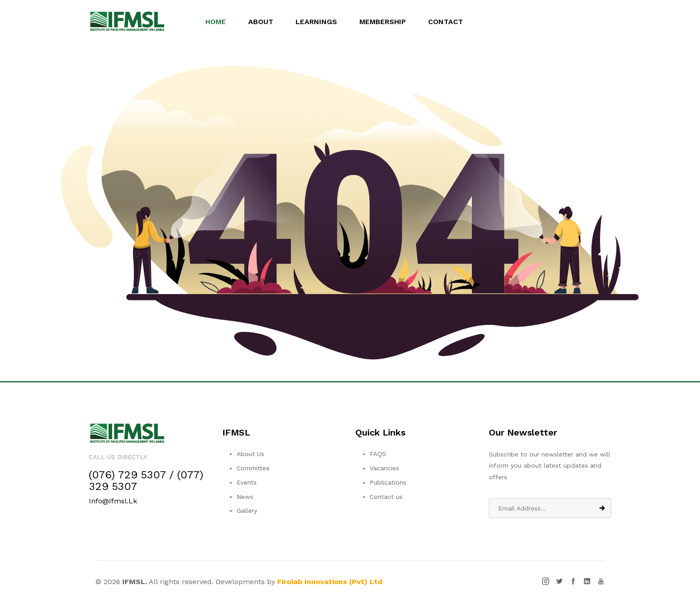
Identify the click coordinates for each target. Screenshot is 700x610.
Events (247, 482)
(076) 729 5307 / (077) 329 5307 (146, 481)
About (265, 22)
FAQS (378, 454)
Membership (387, 22)
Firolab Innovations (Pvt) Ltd (330, 582)
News (245, 497)
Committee (253, 468)
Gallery (247, 510)
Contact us (386, 497)
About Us (250, 454)
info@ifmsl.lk (113, 501)
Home (220, 22)
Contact (450, 22)
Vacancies (384, 468)
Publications (388, 482)
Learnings (320, 22)
